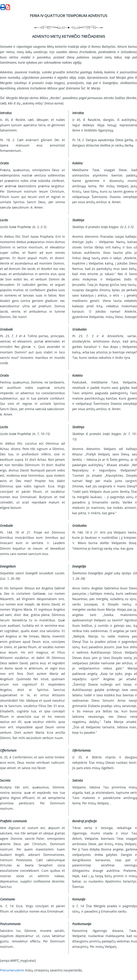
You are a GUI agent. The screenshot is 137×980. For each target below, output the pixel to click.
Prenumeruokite (12, 970)
